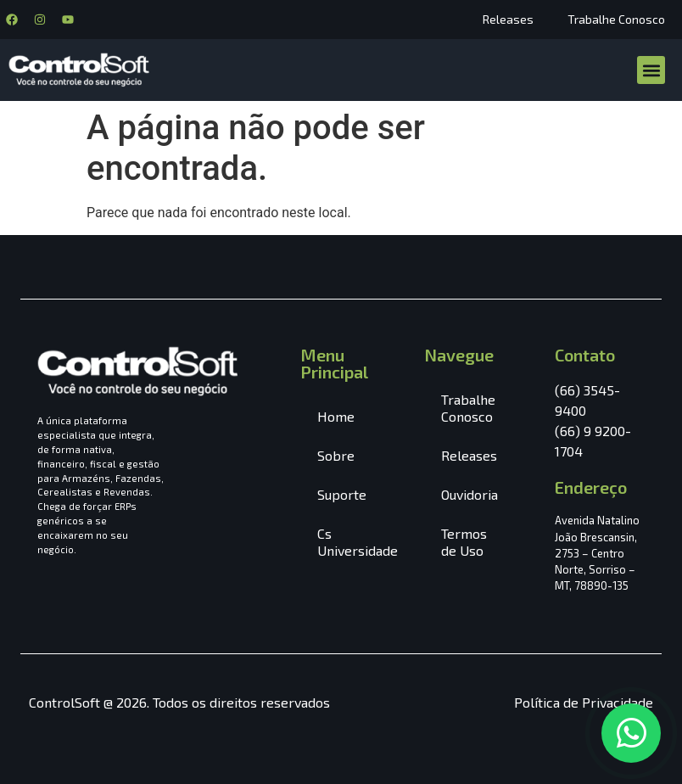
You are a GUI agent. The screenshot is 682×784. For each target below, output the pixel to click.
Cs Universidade (354, 542)
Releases (508, 19)
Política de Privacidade (584, 702)
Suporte (342, 494)
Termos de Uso (464, 542)
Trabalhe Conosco (616, 19)
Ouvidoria (470, 494)
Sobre (336, 455)
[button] (651, 70)
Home (336, 416)
